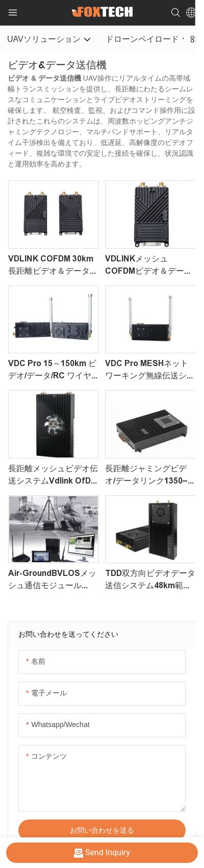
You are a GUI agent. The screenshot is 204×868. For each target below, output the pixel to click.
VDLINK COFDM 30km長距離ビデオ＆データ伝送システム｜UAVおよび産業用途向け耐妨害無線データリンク (54, 266)
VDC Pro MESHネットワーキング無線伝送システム (150, 370)
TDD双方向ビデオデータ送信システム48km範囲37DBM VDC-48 (150, 580)
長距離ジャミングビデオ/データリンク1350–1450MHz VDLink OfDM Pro (150, 476)
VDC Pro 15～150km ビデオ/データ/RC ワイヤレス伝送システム (52, 370)
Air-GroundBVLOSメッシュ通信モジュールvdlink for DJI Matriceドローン (52, 580)
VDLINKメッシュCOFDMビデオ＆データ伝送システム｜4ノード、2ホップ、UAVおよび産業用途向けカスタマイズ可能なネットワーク (150, 266)
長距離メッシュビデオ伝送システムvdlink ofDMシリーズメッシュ (53, 476)
